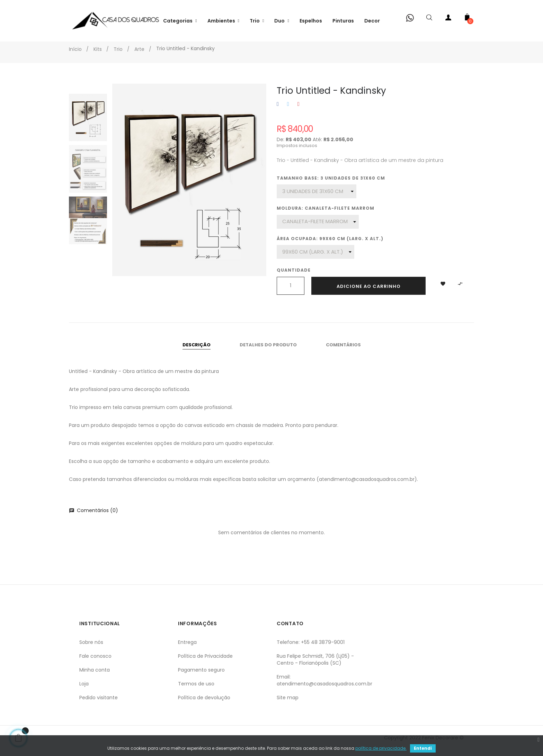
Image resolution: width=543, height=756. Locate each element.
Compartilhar (278, 111)
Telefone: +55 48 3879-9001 (311, 648)
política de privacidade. (381, 748)
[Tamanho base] (317, 198)
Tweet (288, 111)
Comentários (343, 351)
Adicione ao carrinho (369, 293)
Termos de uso (196, 690)
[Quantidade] (291, 292)
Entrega (187, 648)
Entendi (423, 748)
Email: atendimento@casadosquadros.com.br (324, 686)
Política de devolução (204, 704)
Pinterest (299, 111)
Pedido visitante (99, 704)
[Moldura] (318, 228)
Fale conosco (95, 662)
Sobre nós (91, 648)
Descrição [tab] (197, 351)
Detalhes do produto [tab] (268, 351)
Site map (288, 704)
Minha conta (95, 676)
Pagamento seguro (201, 676)
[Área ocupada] (315, 258)
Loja (84, 690)
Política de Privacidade (205, 662)
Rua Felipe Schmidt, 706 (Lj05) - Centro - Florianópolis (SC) (315, 666)
